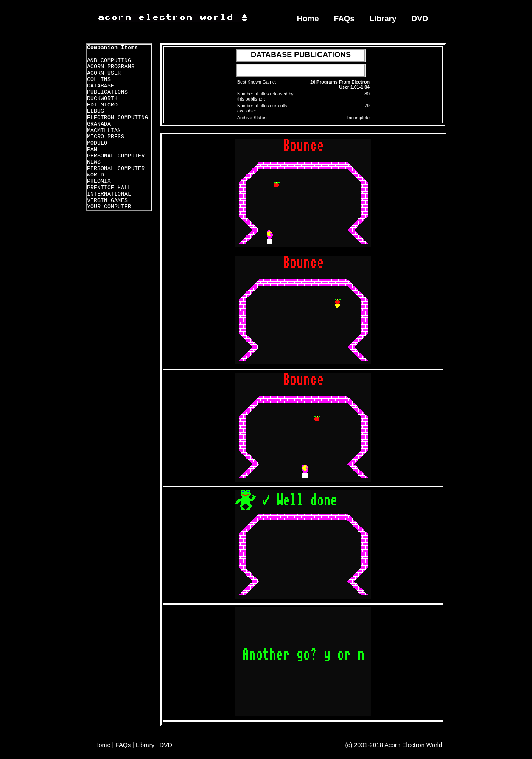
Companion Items (112, 48)
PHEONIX (99, 181)
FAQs (344, 18)
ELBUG (95, 111)
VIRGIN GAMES (107, 200)
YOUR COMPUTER (109, 207)
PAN (92, 150)
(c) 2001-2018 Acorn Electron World (394, 745)
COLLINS (99, 80)
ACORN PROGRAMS (111, 67)
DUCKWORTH (102, 99)
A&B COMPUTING (109, 60)
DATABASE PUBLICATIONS (107, 89)
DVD (420, 18)
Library (383, 18)
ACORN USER (104, 73)
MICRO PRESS (106, 137)
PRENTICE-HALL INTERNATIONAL (109, 191)
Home (308, 18)
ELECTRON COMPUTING (118, 118)
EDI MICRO (102, 105)
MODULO (97, 143)
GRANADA (99, 124)
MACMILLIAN (104, 130)
